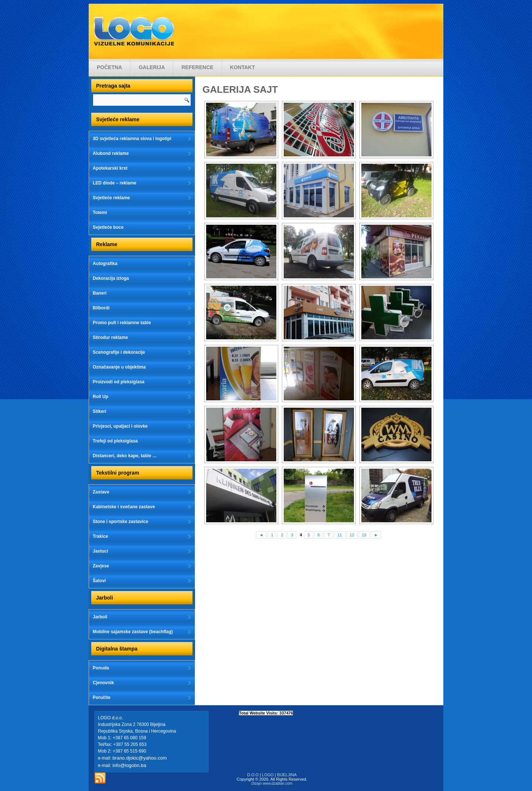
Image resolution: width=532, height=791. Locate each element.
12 (352, 535)
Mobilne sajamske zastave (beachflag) (133, 632)
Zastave (101, 492)
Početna (109, 67)
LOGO (268, 775)
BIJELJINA (287, 775)
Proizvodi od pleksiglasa (119, 382)
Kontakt (243, 67)
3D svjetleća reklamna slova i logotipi (132, 139)
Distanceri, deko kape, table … (125, 456)
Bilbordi (101, 308)
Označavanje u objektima (119, 367)
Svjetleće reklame (111, 198)
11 (340, 535)
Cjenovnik (103, 683)
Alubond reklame (111, 153)
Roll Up (100, 397)
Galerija (152, 67)
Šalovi (99, 581)
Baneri (100, 293)
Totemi (100, 213)
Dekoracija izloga (111, 278)
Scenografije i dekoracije (119, 352)
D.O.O (253, 775)
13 (364, 535)
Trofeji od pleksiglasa (115, 441)
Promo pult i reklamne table (122, 323)
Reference (197, 67)
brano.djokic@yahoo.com (139, 758)
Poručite (102, 697)
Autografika (105, 264)
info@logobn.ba (129, 765)
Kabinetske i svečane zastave (124, 507)
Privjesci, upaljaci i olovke (120, 426)
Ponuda (101, 668)
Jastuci (100, 551)
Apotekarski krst (110, 168)
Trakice (100, 536)
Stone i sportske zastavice (120, 522)
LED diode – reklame (115, 183)
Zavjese (101, 566)
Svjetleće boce (108, 227)
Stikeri (100, 411)
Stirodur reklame (110, 337)
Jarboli (100, 617)
